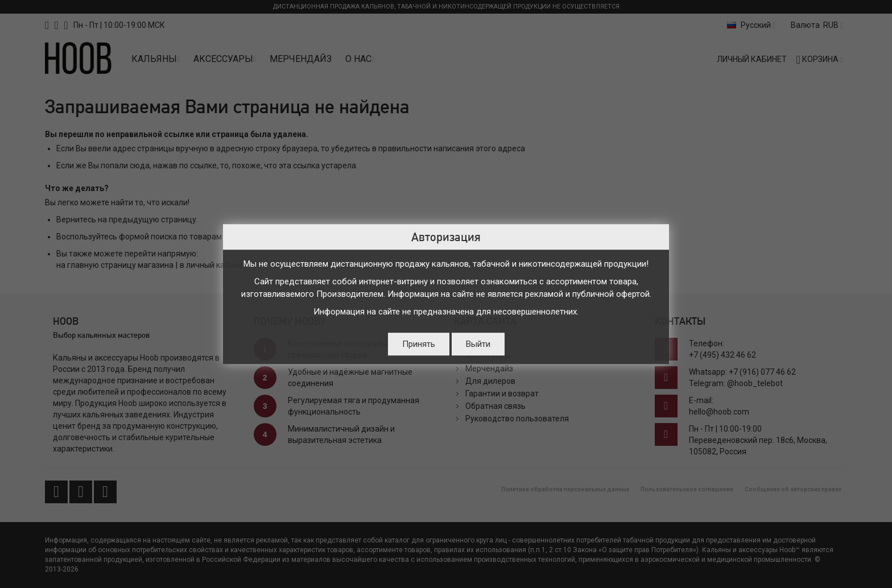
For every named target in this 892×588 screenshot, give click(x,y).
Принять (419, 344)
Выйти (478, 344)
